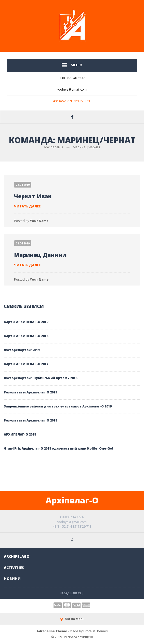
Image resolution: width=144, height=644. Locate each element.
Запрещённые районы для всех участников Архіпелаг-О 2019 (58, 406)
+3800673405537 (72, 517)
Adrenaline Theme (52, 631)
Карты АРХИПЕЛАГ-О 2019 (26, 322)
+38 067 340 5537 (72, 78)
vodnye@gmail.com (72, 89)
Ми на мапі (72, 619)
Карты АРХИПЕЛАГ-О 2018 (26, 336)
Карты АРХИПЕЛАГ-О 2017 (26, 364)
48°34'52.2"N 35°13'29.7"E (72, 527)
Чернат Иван (33, 196)
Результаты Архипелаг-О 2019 (30, 392)
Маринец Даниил (40, 255)
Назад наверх (72, 593)
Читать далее (27, 206)
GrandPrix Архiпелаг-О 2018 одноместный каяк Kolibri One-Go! (58, 448)
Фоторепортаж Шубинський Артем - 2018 (41, 378)
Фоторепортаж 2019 (22, 350)
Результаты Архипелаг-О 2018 (30, 420)
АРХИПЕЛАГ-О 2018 (20, 434)
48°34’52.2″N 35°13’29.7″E (72, 101)
